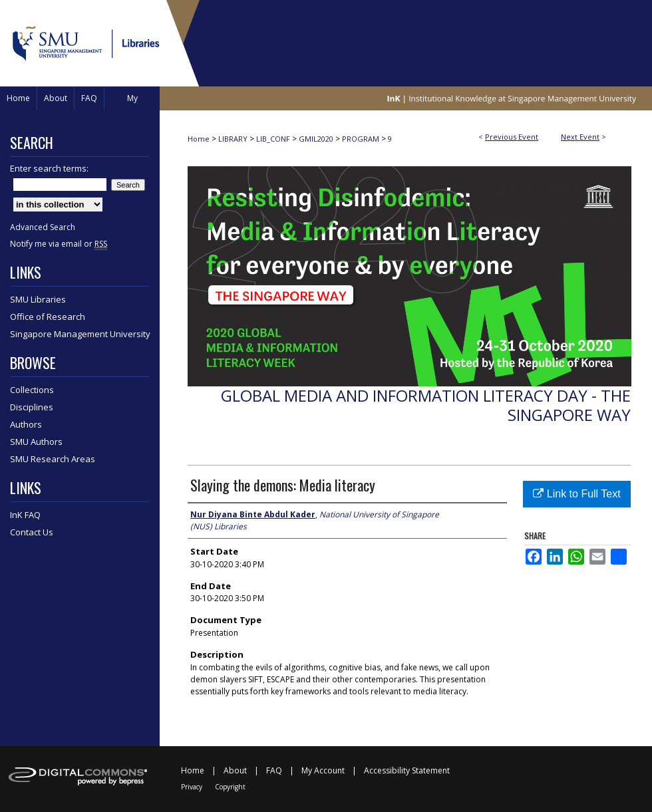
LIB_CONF (274, 139)
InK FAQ (25, 515)
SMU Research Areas (53, 459)
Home (199, 139)
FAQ (274, 770)
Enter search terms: (49, 168)
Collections (32, 390)
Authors (26, 424)
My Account (323, 770)
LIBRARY (234, 139)
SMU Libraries (38, 299)
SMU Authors (36, 442)
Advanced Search (43, 227)
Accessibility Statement (407, 770)
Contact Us (32, 532)
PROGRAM (362, 139)
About (235, 770)
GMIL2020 (317, 139)
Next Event (580, 137)
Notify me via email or (59, 244)
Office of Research (48, 317)
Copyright (230, 787)
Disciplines (32, 407)
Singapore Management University (80, 334)
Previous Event (512, 137)
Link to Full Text (576, 494)
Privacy (192, 787)
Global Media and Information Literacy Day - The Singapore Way (426, 405)
